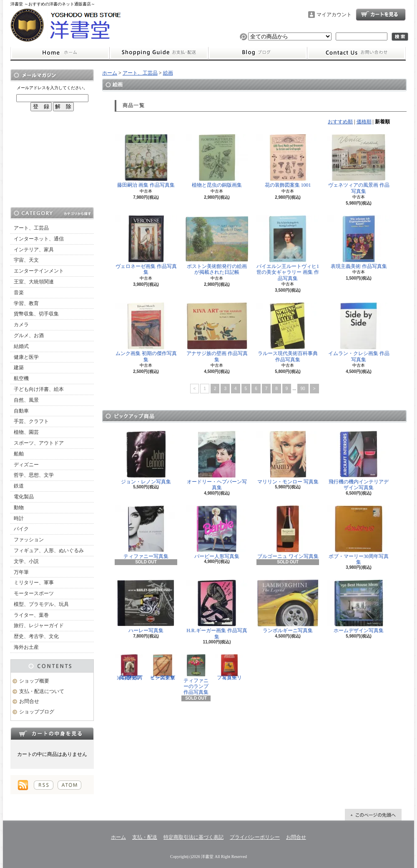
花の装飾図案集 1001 (288, 161)
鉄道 (19, 486)
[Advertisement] (52, 159)
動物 (19, 508)
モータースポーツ (34, 593)
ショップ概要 (34, 681)
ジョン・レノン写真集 (146, 458)
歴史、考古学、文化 (36, 636)
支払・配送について (159, 53)
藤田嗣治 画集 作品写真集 (146, 161)
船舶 (19, 454)
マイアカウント (334, 15)
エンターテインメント (39, 271)
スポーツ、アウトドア (39, 443)
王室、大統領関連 (34, 282)
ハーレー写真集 (146, 607)
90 (303, 389)
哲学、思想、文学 (34, 475)
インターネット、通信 (39, 239)
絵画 (168, 73)
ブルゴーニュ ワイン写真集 (288, 532)
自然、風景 (26, 400)
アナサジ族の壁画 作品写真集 (217, 332)
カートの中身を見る (52, 733)
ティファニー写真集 (146, 532)
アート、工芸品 (31, 228)
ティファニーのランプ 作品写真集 (196, 675)
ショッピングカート (381, 15)
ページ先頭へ (373, 815)
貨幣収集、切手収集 (36, 314)
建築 (19, 368)
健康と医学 (26, 357)
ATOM (69, 785)
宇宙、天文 (26, 260)
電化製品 (24, 497)
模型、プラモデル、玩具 (41, 604)
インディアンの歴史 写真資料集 (129, 667)
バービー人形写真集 (217, 532)
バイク (21, 529)
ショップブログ (258, 53)
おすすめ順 (340, 122)
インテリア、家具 (34, 250)
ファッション (29, 540)
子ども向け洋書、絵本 (39, 389)
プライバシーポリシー (255, 837)
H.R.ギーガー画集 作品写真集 (217, 609)
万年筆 (21, 572)
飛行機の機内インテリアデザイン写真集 (359, 461)
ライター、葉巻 (31, 615)
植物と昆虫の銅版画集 (217, 161)
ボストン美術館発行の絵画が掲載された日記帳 (217, 245)
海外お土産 (26, 647)
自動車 (21, 411)
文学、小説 (26, 561)
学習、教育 (26, 303)
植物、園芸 (26, 432)
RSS (44, 785)
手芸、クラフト (31, 421)
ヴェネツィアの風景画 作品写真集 (359, 164)
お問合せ (357, 53)
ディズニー (26, 465)
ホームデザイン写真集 (359, 607)
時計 (19, 518)
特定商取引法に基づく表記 (193, 837)
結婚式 (21, 346)
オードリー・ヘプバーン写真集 (217, 461)
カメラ (21, 325)
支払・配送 (145, 837)
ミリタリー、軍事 (34, 583)
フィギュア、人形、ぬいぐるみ (49, 550)
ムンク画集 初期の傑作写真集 (146, 332)
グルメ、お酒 (29, 335)
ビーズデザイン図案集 (163, 667)
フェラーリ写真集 (229, 667)
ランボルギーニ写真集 (288, 607)
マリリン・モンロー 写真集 (288, 458)
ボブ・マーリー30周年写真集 (359, 535)
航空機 (21, 378)
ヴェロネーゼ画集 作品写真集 (146, 245)
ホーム (60, 53)
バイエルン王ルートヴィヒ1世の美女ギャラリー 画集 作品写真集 (288, 248)
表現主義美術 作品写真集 (359, 242)
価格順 (364, 122)
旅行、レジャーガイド (39, 625)
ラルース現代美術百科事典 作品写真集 (288, 332)
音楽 (19, 293)
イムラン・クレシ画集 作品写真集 (359, 332)
